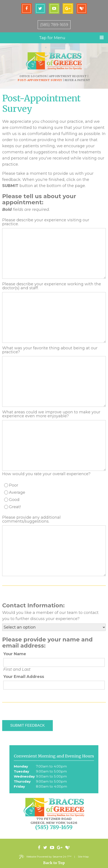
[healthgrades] (82, 9)
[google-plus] (68, 9)
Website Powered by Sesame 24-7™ (46, 857)
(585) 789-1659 (54, 25)
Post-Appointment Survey (40, 80)
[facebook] (27, 9)
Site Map (83, 857)
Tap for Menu (71, 38)
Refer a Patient (77, 80)
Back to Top (54, 863)
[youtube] (54, 9)
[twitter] (40, 9)
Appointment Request (68, 76)
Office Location (33, 76)
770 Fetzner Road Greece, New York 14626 (54, 821)
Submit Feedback (27, 725)
